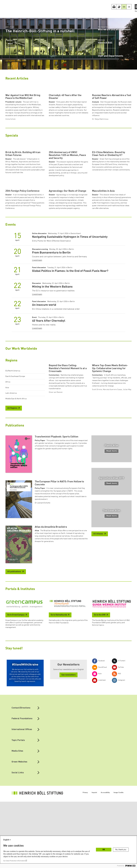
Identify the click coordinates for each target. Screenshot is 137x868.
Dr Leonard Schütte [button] (42, 591)
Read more (112, 539)
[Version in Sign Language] (119, 7)
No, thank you (121, 850)
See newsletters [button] (68, 764)
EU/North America (13, 443)
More (10, 44)
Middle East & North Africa (16, 471)
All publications (14, 660)
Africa (8, 454)
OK (104, 850)
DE (129, 7)
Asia (7, 460)
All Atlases (98, 622)
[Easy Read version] (114, 7)
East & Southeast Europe (15, 449)
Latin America (11, 465)
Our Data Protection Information (14, 861)
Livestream (37, 332)
